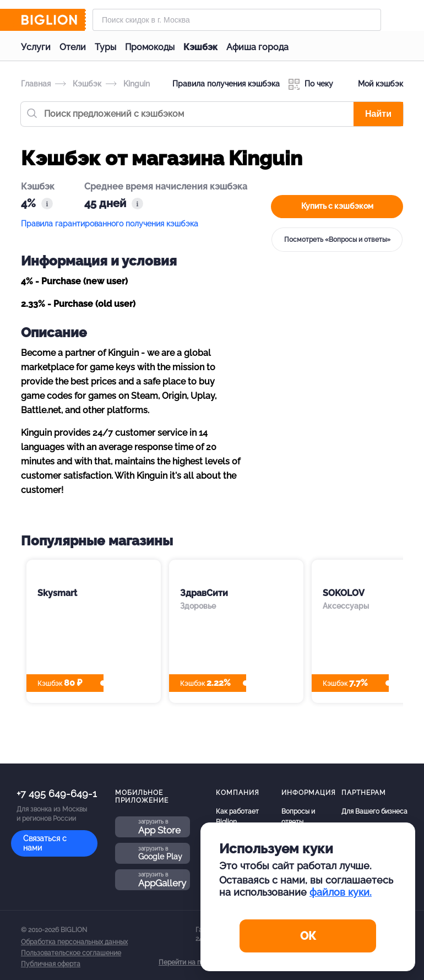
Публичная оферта (51, 964)
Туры (105, 47)
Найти (378, 114)
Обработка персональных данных (74, 942)
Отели (73, 47)
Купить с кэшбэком (337, 206)
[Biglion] (53, 20)
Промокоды (150, 47)
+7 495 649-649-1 (57, 794)
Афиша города (257, 47)
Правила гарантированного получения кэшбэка (110, 224)
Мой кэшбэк (373, 84)
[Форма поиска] (237, 20)
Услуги (36, 47)
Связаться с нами (45, 843)
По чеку (311, 84)
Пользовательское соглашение (71, 953)
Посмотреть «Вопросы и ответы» (337, 240)
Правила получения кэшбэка (226, 84)
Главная (36, 84)
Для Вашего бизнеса (374, 811)
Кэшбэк (200, 47)
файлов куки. (341, 892)
